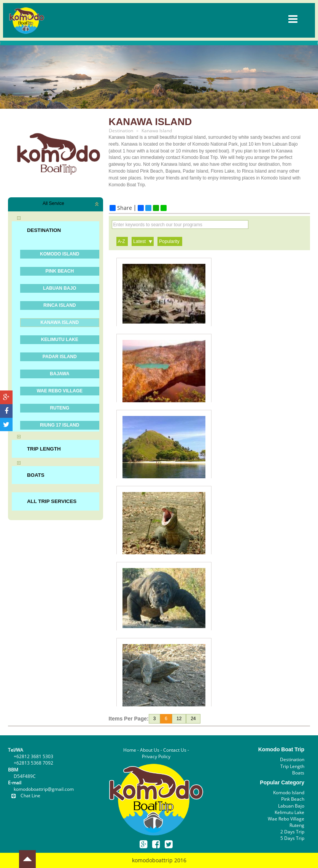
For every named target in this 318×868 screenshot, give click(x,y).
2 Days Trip (292, 832)
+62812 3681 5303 (33, 756)
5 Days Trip (292, 838)
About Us (150, 750)
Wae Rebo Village (286, 819)
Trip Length (292, 766)
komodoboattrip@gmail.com (44, 789)
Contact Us (175, 750)
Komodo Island (289, 793)
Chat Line (24, 796)
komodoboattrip (152, 860)
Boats (298, 773)
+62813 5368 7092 (33, 763)
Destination (292, 759)
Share (121, 208)
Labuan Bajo (291, 806)
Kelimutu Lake (289, 812)
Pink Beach (293, 799)
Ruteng (297, 825)
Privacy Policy (156, 756)
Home (130, 750)
